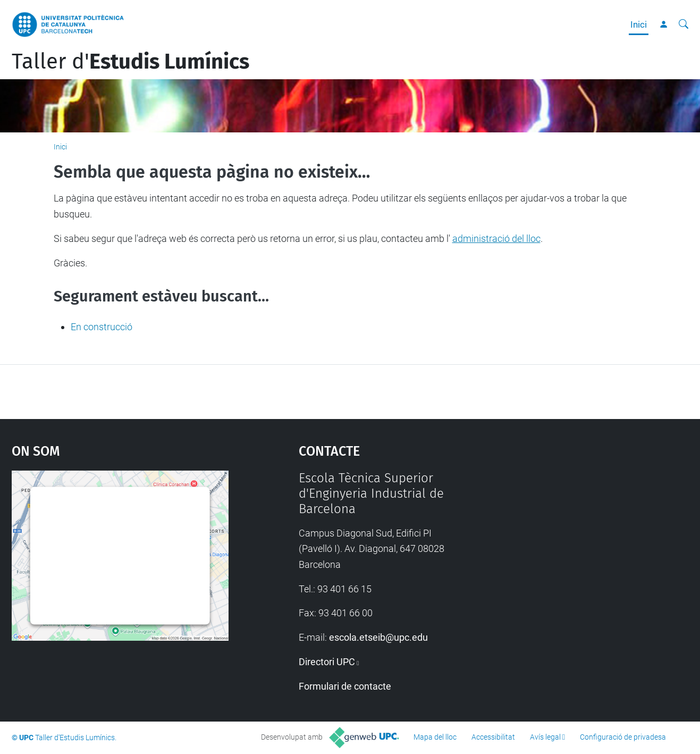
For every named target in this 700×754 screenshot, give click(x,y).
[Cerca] (684, 24)
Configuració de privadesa (623, 737)
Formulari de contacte (345, 686)
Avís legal (545, 737)
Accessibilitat (493, 737)
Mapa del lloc (435, 737)
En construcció (102, 327)
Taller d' (130, 62)
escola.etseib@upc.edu (378, 637)
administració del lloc (496, 238)
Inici (639, 24)
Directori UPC (327, 662)
